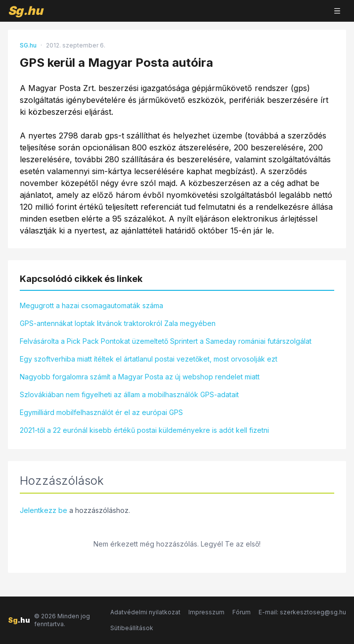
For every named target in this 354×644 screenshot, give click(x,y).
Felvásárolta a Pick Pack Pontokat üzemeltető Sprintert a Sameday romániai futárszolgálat (166, 341)
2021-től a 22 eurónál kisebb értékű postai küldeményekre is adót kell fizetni (144, 430)
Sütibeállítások (132, 628)
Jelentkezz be (44, 510)
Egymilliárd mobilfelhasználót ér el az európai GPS (101, 412)
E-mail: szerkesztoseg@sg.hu (302, 612)
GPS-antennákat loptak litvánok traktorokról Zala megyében (118, 323)
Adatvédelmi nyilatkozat (145, 612)
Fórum (242, 612)
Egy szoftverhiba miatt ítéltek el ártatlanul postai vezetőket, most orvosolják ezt (149, 359)
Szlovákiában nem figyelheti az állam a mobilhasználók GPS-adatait (129, 394)
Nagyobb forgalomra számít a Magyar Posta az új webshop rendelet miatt (140, 377)
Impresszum (206, 612)
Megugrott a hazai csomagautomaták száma (91, 305)
